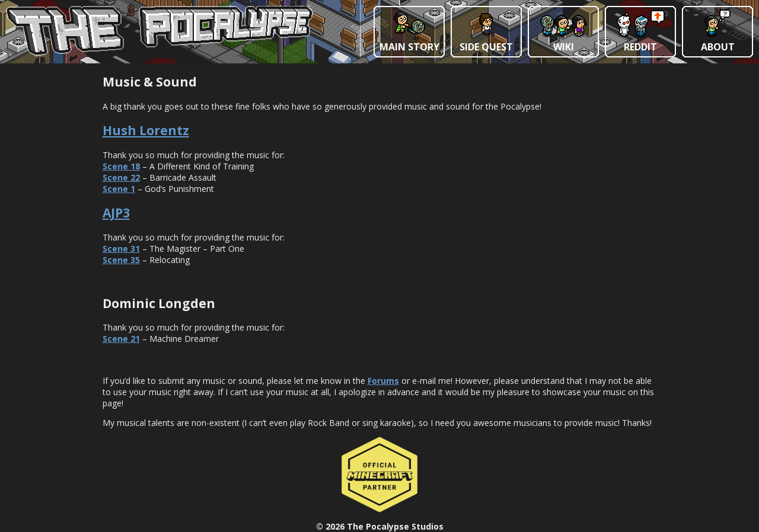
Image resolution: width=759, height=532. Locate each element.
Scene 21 (121, 339)
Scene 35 (121, 260)
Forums (383, 381)
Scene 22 (121, 177)
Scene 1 (119, 189)
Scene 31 (121, 249)
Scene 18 (121, 166)
